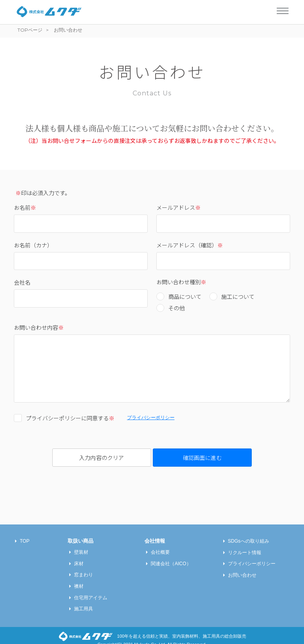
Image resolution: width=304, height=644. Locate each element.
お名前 (25, 207)
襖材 (79, 578)
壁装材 (81, 544)
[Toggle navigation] (283, 9)
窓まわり (84, 567)
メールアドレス (179, 207)
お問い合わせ (242, 567)
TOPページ (30, 30)
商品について (185, 296)
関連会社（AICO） (171, 556)
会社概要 (160, 544)
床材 (79, 556)
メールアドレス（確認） (190, 245)
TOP (25, 533)
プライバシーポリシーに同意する (70, 418)
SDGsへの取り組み (249, 533)
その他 (177, 308)
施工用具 (84, 601)
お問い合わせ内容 (39, 327)
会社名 (22, 282)
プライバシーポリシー (151, 418)
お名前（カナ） (33, 245)
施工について (238, 296)
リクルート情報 (245, 545)
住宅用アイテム (91, 590)
